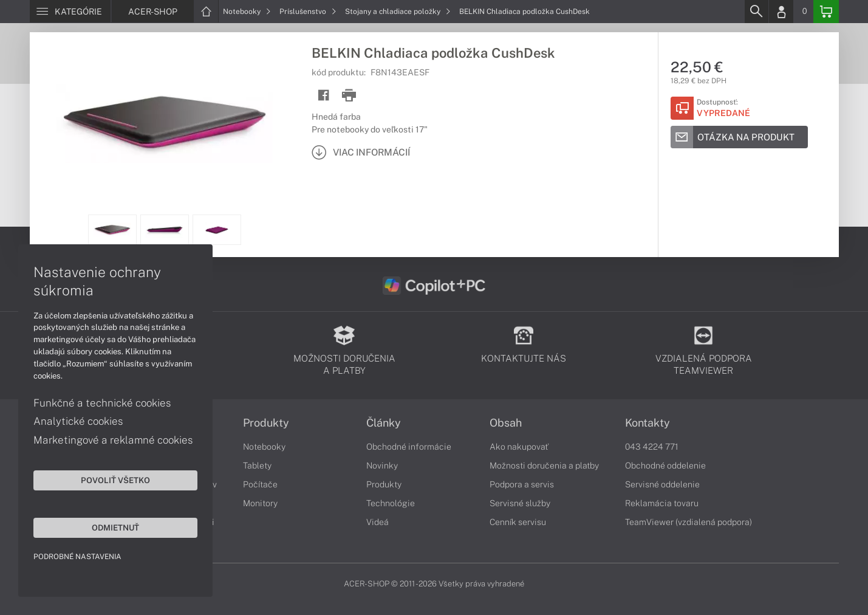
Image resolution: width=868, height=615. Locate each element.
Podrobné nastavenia (77, 557)
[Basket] (826, 12)
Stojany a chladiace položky (398, 12)
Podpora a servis (522, 484)
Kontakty (648, 423)
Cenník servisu (518, 522)
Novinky (382, 466)
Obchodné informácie (409, 447)
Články (384, 423)
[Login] (781, 12)
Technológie (391, 503)
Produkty (266, 423)
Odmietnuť (115, 527)
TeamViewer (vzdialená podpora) (689, 522)
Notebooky (247, 12)
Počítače (260, 484)
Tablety (257, 466)
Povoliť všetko (115, 480)
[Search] (756, 12)
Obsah (506, 423)
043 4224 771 (652, 447)
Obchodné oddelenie (665, 466)
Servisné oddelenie (662, 484)
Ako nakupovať (519, 447)
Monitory (260, 503)
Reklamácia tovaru (662, 503)
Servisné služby (520, 503)
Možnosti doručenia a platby (544, 466)
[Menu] (70, 12)
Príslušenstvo (308, 12)
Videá (378, 522)
